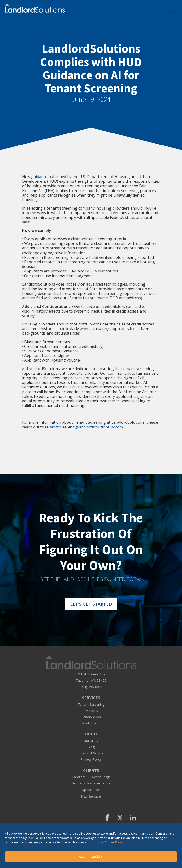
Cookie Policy (114, 842)
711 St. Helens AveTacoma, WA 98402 (91, 677)
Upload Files (91, 790)
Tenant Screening (91, 705)
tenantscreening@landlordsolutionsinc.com (84, 427)
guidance (39, 177)
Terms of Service (91, 753)
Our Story (91, 741)
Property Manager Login (91, 783)
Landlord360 (91, 717)
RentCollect (91, 723)
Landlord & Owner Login (91, 777)
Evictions (91, 711)
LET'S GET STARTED (91, 604)
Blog (91, 747)
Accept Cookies (91, 857)
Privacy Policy (91, 759)
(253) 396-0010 (91, 687)
